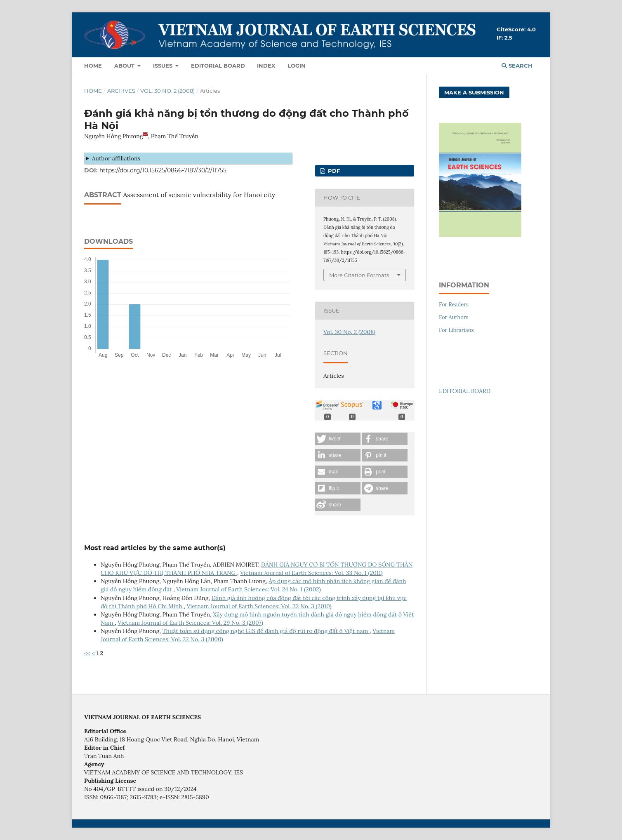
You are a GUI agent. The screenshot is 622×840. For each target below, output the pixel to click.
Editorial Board (218, 66)
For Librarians (456, 330)
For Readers (454, 305)
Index (266, 66)
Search (517, 66)
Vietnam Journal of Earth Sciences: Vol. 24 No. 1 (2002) (249, 589)
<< (87, 653)
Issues (164, 66)
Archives (121, 91)
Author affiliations (116, 158)
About (125, 66)
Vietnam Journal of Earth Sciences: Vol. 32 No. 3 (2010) (259, 606)
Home (93, 66)
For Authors (454, 317)
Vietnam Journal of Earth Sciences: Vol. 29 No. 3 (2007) (190, 623)
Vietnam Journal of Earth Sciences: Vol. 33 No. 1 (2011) (311, 573)
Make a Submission (474, 92)
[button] (338, 439)
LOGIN (297, 66)
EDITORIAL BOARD (465, 391)
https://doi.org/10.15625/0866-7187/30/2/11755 (163, 170)
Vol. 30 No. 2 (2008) (167, 91)
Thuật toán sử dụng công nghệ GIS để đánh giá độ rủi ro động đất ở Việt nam (266, 631)
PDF (333, 171)
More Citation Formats (359, 275)
